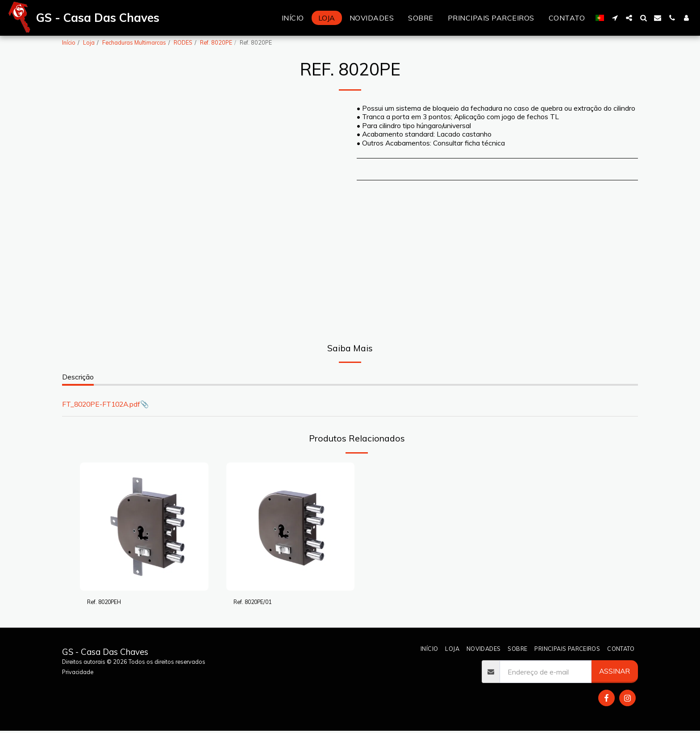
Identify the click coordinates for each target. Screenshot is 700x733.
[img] (144, 527)
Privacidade (78, 674)
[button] (615, 18)
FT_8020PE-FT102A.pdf (101, 404)
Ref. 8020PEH (110, 603)
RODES (183, 42)
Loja (89, 42)
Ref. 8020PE (216, 42)
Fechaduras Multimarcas (134, 42)
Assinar (615, 673)
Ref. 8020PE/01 (259, 603)
